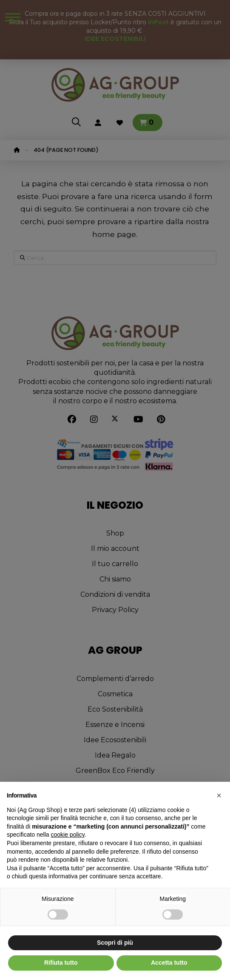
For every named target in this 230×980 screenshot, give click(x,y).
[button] (219, 795)
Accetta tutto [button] (169, 963)
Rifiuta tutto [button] (61, 963)
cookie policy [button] (68, 835)
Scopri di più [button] (115, 943)
